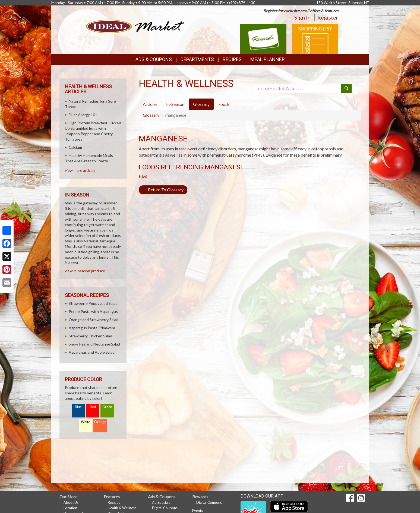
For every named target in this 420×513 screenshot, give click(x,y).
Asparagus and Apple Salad (92, 352)
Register (328, 17)
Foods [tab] (224, 104)
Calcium (75, 147)
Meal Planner (268, 59)
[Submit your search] (347, 88)
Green (107, 407)
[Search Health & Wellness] (298, 88)
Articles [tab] (150, 104)
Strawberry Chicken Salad (90, 336)
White (86, 422)
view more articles (80, 170)
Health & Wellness (122, 508)
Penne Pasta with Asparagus (93, 311)
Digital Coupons (165, 508)
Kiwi (143, 176)
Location (70, 508)
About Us (71, 502)
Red (93, 407)
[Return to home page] (135, 26)
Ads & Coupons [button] (154, 59)
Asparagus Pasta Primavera (92, 328)
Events (198, 511)
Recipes (232, 59)
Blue (78, 407)
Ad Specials (161, 502)
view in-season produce (85, 271)
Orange (100, 422)
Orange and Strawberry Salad (94, 320)
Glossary (151, 115)
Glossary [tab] (201, 104)
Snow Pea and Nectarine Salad (94, 344)
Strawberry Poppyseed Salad (93, 303)
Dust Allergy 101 (83, 115)
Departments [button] (197, 59)
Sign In (302, 17)
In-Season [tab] (175, 104)
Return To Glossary (163, 190)
